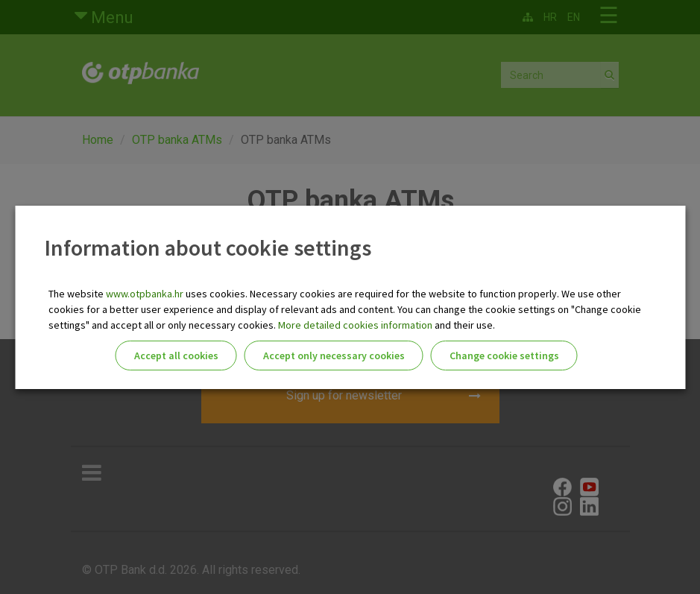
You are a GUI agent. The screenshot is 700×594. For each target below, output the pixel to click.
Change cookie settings (504, 356)
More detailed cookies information (355, 325)
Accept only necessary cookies (334, 356)
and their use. (464, 325)
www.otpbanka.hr (145, 294)
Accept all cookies (176, 356)
